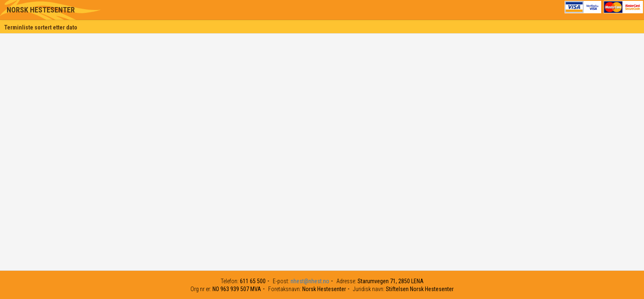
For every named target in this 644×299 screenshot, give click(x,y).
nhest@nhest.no (310, 281)
